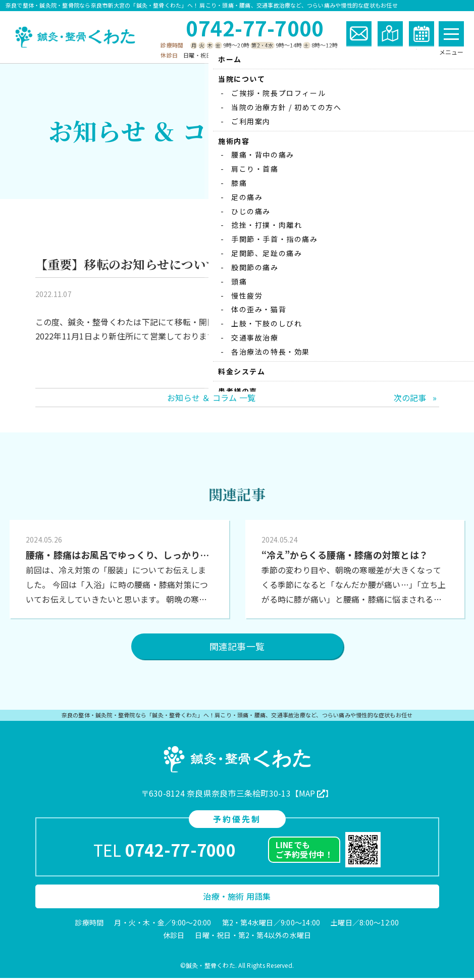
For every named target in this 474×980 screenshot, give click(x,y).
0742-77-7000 (255, 28)
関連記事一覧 (237, 648)
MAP (307, 795)
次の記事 (410, 399)
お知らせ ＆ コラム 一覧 (211, 399)
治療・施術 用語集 (237, 898)
